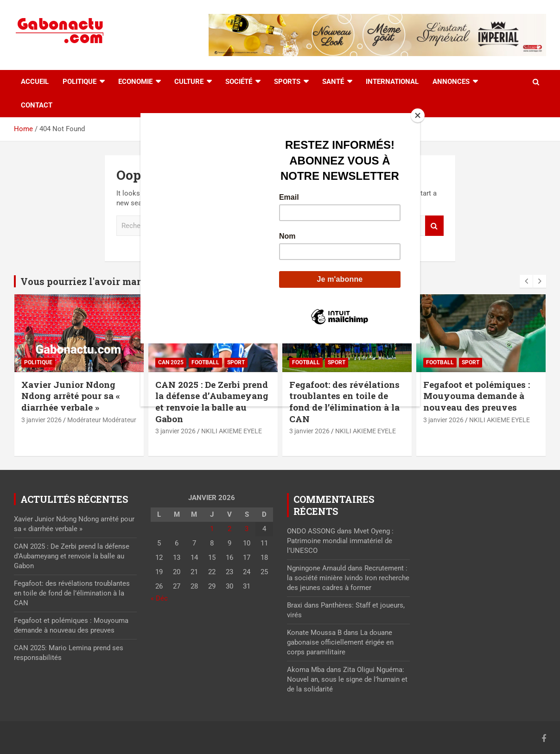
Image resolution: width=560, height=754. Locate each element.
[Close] (418, 115)
